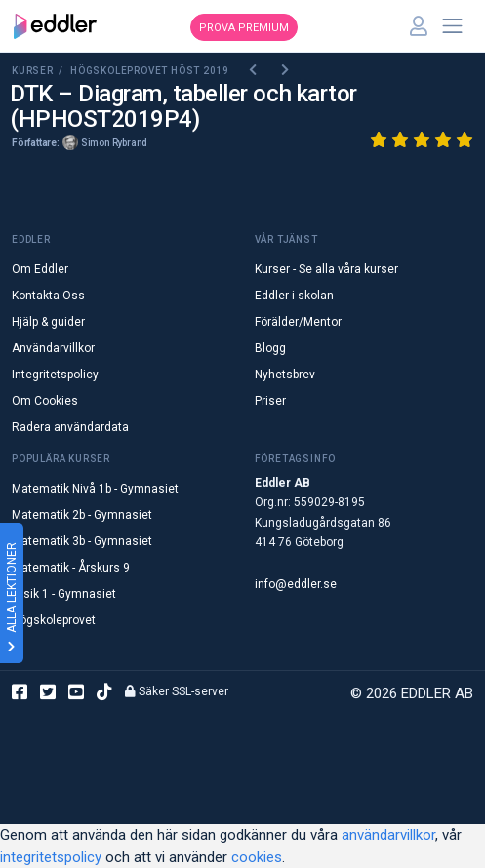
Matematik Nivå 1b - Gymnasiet (95, 489)
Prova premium (244, 28)
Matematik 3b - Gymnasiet (82, 541)
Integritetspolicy (55, 375)
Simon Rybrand (114, 143)
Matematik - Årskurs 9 (71, 568)
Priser (270, 401)
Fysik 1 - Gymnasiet (64, 594)
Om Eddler (40, 269)
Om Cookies (45, 401)
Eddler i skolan (294, 296)
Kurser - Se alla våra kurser (326, 269)
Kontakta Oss (48, 296)
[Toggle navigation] (453, 26)
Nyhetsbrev (285, 375)
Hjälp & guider (48, 322)
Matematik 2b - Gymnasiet (82, 515)
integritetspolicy (51, 857)
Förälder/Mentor (298, 322)
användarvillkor (388, 835)
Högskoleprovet (54, 620)
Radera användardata (70, 427)
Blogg (270, 348)
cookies (257, 857)
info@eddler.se (296, 584)
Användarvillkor (53, 348)
